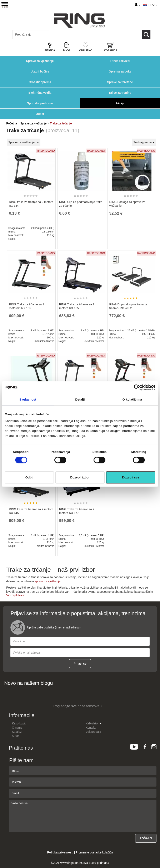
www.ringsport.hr (71, 863)
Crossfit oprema (40, 82)
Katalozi (17, 732)
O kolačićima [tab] (132, 399)
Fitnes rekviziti (120, 61)
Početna (12, 123)
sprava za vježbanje (47, 581)
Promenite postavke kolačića (94, 852)
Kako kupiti (19, 723)
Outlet (40, 114)
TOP (155, 851)
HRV (153, 5)
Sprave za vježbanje (40, 61)
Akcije (120, 103)
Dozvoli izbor (80, 477)
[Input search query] (31, 34)
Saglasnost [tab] (28, 399)
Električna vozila (40, 93)
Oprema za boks (120, 71)
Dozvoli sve (131, 477)
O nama (17, 728)
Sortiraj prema (144, 142)
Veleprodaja (93, 732)
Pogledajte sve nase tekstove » (78, 706)
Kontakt (91, 728)
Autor (15, 736)
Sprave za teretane (120, 82)
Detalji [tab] (80, 399)
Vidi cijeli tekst (15, 595)
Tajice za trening (120, 93)
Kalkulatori (93, 723)
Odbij (29, 477)
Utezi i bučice (40, 71)
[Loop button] (146, 34)
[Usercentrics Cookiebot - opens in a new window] (137, 387)
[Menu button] (5, 5)
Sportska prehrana (40, 103)
